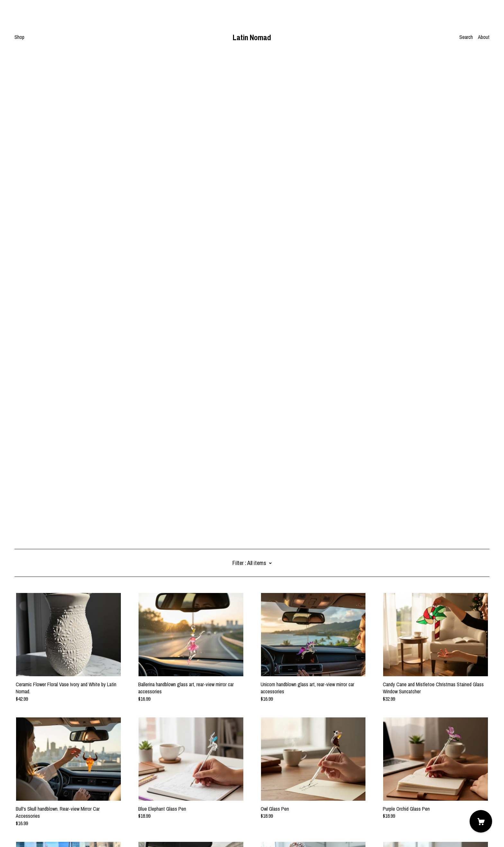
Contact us (25, 804)
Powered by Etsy (31, 829)
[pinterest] (17, 793)
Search (466, 37)
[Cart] (481, 821)
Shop (19, 37)
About (484, 37)
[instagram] (27, 793)
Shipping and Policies (35, 811)
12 (286, 761)
